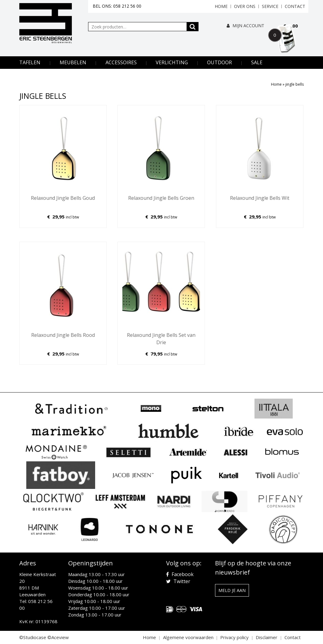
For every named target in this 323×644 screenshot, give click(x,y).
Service (270, 6)
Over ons (245, 6)
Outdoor (219, 62)
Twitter (178, 581)
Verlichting (172, 62)
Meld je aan (232, 590)
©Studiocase (33, 637)
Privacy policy (234, 637)
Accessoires (121, 62)
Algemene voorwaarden (188, 637)
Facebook (180, 574)
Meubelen (73, 62)
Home (221, 6)
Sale (257, 62)
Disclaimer (267, 637)
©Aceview (58, 637)
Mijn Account (245, 26)
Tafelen (30, 62)
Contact (295, 6)
